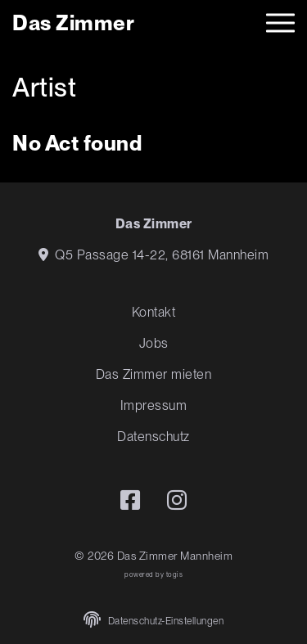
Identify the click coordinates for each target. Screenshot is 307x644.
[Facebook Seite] (131, 500)
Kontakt (154, 312)
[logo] (73, 23)
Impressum (154, 405)
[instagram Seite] (177, 500)
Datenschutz (153, 437)
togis (175, 574)
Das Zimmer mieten (154, 374)
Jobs (154, 343)
